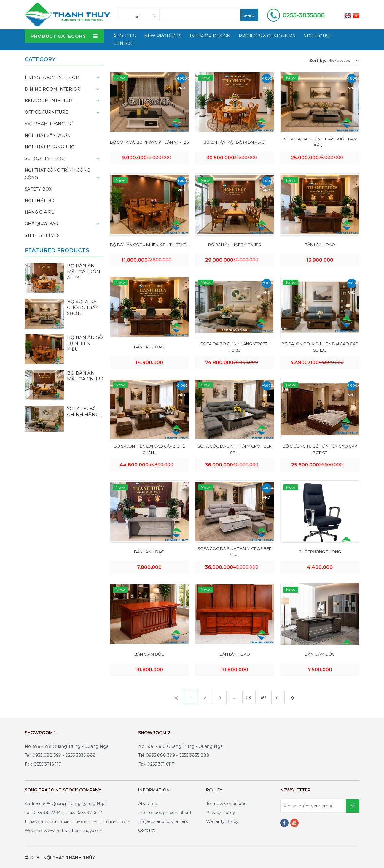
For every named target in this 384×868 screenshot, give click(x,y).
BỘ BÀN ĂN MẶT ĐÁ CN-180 (235, 245)
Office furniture (46, 112)
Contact (124, 43)
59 (249, 697)
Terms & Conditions (226, 804)
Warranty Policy (222, 821)
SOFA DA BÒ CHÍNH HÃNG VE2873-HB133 (235, 347)
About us (148, 804)
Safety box (38, 189)
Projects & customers (267, 36)
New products (163, 36)
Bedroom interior (48, 101)
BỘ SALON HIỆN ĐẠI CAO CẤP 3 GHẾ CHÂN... (149, 449)
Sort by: (318, 61)
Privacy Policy (220, 813)
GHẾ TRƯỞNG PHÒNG (320, 552)
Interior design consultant (165, 813)
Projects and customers (163, 821)
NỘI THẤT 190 (39, 201)
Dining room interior (52, 89)
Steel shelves (42, 235)
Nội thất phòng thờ (50, 147)
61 (278, 697)
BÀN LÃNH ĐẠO (320, 245)
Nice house (317, 36)
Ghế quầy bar (42, 224)
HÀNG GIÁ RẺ (39, 212)
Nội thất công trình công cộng (57, 174)
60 (263, 697)
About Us (125, 36)
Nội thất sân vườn (48, 135)
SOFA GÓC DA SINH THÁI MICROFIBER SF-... (235, 449)
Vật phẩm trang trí (49, 124)
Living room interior (52, 77)
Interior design (210, 36)
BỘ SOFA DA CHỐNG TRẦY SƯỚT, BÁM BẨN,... (320, 142)
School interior (46, 158)
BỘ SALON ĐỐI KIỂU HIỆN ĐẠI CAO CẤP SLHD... (320, 347)
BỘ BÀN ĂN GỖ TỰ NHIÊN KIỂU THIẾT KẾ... (149, 245)
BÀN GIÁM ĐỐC (149, 654)
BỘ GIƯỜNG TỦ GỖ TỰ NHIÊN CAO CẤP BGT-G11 (320, 449)
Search (249, 15)
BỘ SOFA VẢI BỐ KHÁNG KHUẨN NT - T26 (149, 142)
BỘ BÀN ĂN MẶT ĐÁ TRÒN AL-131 (235, 142)
